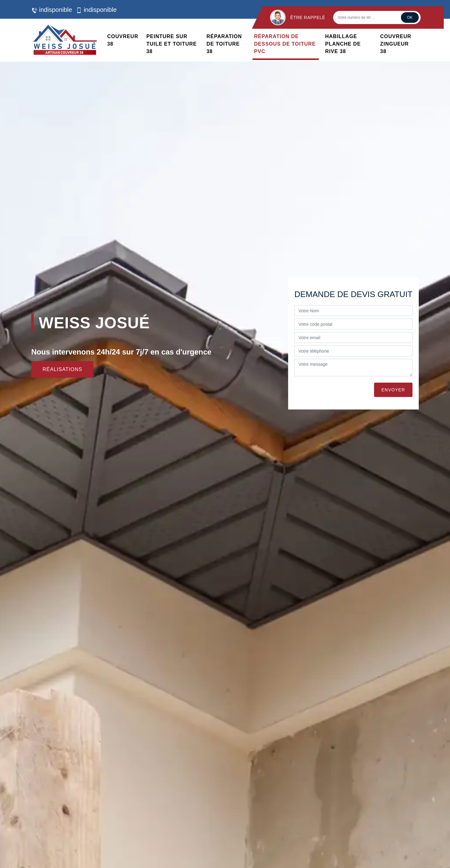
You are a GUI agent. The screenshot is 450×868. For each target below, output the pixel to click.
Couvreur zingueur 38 (396, 44)
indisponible (52, 10)
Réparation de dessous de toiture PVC (285, 44)
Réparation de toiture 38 (224, 44)
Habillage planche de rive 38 (343, 44)
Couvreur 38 (123, 40)
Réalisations (62, 369)
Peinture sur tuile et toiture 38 (172, 44)
